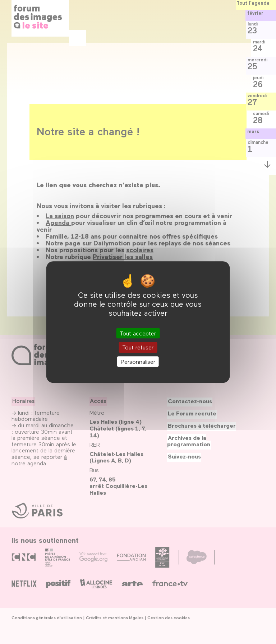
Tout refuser (138, 347)
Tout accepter (138, 333)
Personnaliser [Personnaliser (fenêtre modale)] (138, 361)
